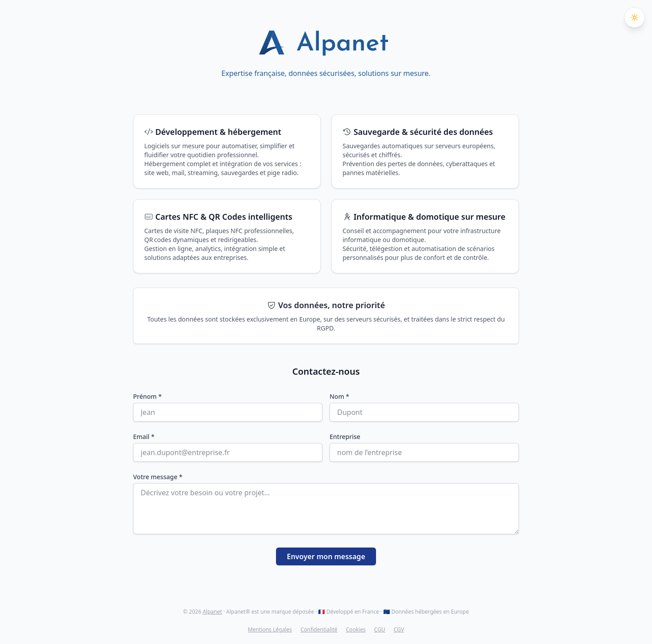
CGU (380, 629)
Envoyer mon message (326, 556)
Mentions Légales (270, 629)
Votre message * (158, 477)
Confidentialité (319, 629)
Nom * (339, 396)
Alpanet (212, 612)
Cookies (356, 629)
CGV (399, 629)
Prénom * (147, 396)
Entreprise (345, 437)
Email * (144, 437)
